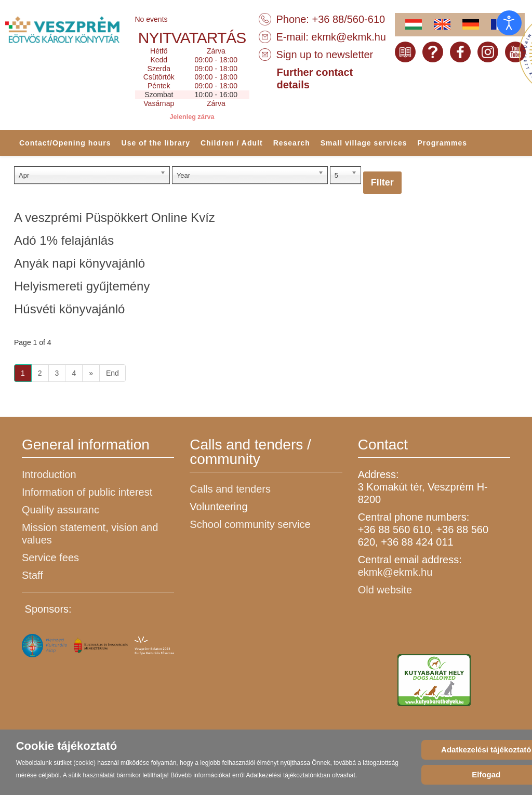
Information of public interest (87, 492)
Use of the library (156, 143)
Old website (385, 590)
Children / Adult (232, 143)
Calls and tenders (230, 489)
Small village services (364, 143)
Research (292, 143)
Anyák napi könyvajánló (79, 263)
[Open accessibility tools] (509, 23)
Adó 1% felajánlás (64, 240)
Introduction (49, 474)
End (112, 373)
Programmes (442, 143)
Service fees (50, 558)
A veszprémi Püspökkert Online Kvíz (115, 217)
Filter (382, 182)
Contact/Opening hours (65, 143)
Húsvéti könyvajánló (69, 309)
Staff (32, 575)
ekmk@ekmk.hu (349, 37)
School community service (250, 524)
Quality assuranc (61, 510)
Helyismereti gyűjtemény (82, 286)
